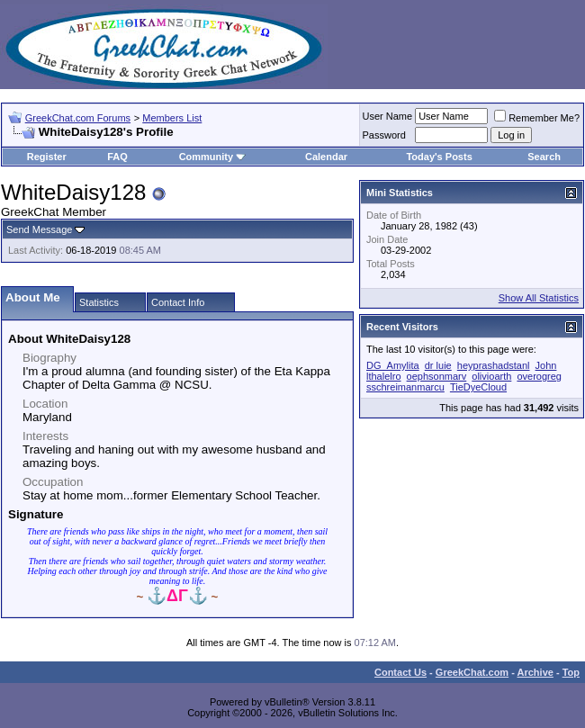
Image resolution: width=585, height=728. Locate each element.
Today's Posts (439, 157)
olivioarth (491, 376)
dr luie (438, 365)
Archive (535, 672)
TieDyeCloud (478, 387)
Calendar (326, 157)
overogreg (539, 376)
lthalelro (384, 376)
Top (571, 672)
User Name (388, 116)
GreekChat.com (472, 672)
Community (213, 157)
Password (384, 135)
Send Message (39, 229)
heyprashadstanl (494, 365)
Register (47, 157)
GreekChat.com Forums (78, 118)
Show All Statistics (539, 298)
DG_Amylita (393, 365)
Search (544, 157)
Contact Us (400, 672)
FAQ (117, 157)
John (546, 365)
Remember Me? (537, 118)
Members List (172, 118)
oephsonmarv (437, 376)
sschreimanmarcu (405, 387)
